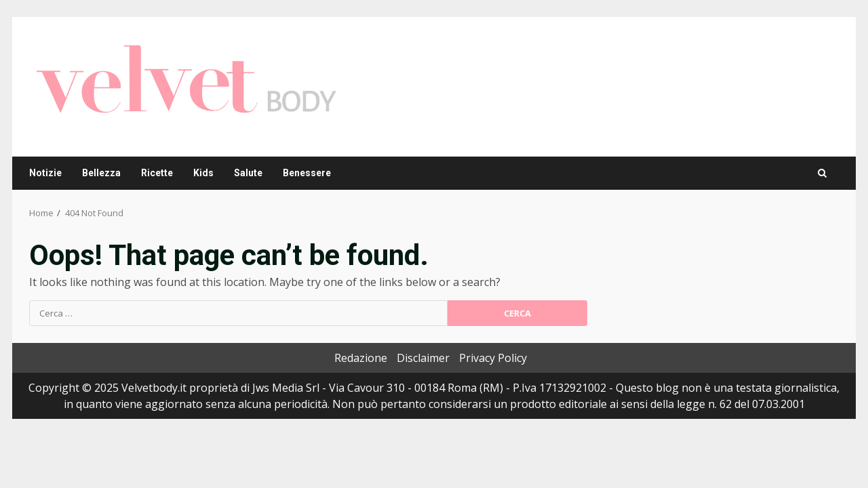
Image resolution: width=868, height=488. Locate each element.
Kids (203, 173)
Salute (248, 173)
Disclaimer (423, 358)
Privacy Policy (493, 358)
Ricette (157, 173)
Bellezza (101, 173)
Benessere (307, 173)
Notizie (45, 173)
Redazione (361, 358)
